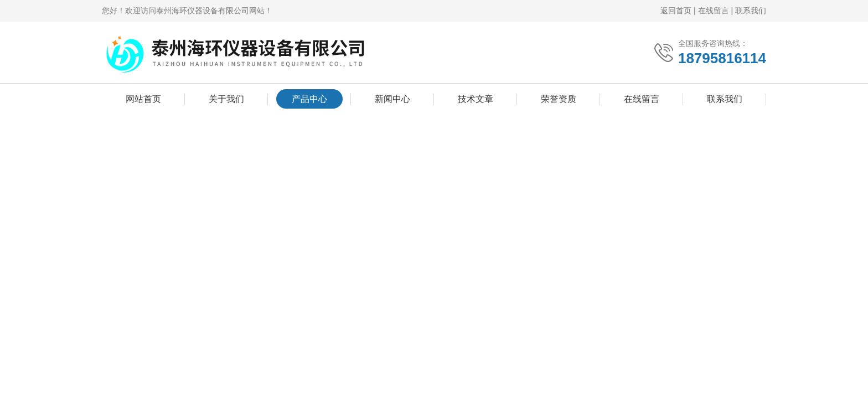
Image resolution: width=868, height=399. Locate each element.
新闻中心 (392, 99)
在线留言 (714, 11)
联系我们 (751, 11)
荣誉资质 (559, 99)
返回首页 (676, 11)
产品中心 (309, 99)
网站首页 (143, 99)
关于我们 (226, 99)
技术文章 (476, 99)
